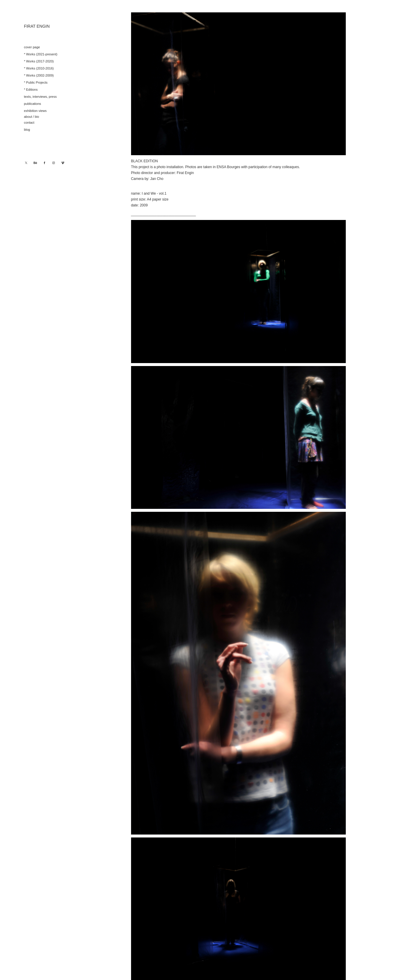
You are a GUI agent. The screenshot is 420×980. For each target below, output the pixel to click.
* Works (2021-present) (41, 54)
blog (27, 130)
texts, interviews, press (40, 97)
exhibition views (35, 111)
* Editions (31, 90)
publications (32, 104)
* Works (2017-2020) (39, 61)
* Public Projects (36, 82)
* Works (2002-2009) (39, 75)
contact (29, 122)
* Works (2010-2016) (39, 68)
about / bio (31, 117)
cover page (32, 47)
